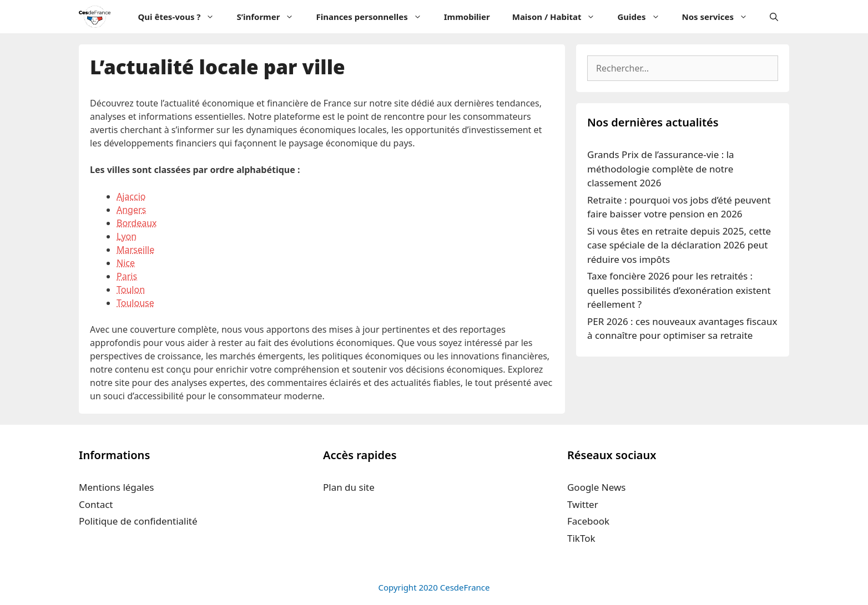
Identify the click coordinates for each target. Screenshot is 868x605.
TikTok (581, 538)
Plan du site (349, 487)
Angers (131, 210)
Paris (127, 276)
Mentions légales (116, 487)
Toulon (131, 289)
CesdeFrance (465, 587)
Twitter (583, 504)
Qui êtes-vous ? (181, 17)
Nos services (720, 17)
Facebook (588, 521)
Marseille (135, 250)
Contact (96, 504)
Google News (596, 487)
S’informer (271, 17)
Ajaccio (131, 196)
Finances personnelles (374, 17)
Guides (644, 17)
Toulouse (135, 303)
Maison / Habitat (559, 17)
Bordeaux (137, 223)
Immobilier (467, 17)
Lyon (127, 236)
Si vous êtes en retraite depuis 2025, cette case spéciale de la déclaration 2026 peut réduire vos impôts (679, 245)
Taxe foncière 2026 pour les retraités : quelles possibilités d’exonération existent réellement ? (679, 290)
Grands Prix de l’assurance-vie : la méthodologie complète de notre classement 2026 (661, 169)
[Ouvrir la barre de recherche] (774, 17)
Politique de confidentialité (138, 521)
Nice (126, 263)
